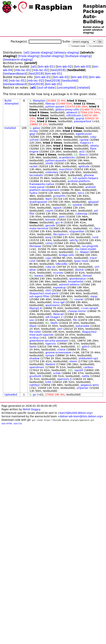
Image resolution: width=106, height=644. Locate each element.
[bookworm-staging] (18, 60)
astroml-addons (69, 285)
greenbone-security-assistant (49, 341)
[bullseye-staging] (78, 56)
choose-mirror (77, 311)
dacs (97, 228)
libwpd (84, 252)
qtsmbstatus (78, 279)
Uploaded (11, 395)
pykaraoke (82, 326)
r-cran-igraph (89, 308)
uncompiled (67, 88)
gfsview (89, 175)
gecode (50, 225)
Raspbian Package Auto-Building (94, 14)
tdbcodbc (62, 264)
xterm (73, 361)
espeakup (59, 287)
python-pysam (55, 107)
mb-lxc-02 (41, 70)
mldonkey (52, 172)
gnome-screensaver (59, 352)
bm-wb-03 (82, 67)
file (75, 320)
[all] (26, 53)
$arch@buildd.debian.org (75, 413)
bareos (39, 276)
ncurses (58, 273)
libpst (33, 326)
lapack (57, 208)
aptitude (84, 166)
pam (62, 217)
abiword (72, 112)
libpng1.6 (35, 308)
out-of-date (47, 88)
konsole (50, 220)
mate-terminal (39, 228)
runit (95, 237)
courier (79, 299)
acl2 (82, 152)
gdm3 (86, 347)
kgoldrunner (84, 134)
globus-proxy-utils (67, 109)
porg (48, 237)
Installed (10, 128)
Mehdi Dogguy (32, 409)
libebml (50, 364)
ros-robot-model (85, 249)
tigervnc (51, 344)
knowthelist (76, 282)
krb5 (48, 382)
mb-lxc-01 (23, 70)
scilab (57, 373)
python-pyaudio (56, 160)
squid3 (79, 370)
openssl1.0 (65, 379)
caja (48, 258)
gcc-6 (59, 222)
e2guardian (77, 231)
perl (60, 329)
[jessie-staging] (42, 53)
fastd (33, 347)
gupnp (80, 118)
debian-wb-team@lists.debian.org (80, 416)
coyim (49, 211)
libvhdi (79, 270)
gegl (32, 134)
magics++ (87, 143)
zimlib (49, 163)
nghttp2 (35, 385)
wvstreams (53, 305)
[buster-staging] (52, 56)
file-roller (35, 332)
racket (33, 166)
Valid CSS (18, 424)
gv (34, 395)
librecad (58, 314)
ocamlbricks (67, 157)
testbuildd (70, 81)
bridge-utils (67, 255)
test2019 (58, 70)
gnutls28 (35, 376)
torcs (81, 193)
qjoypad (93, 202)
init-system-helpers (85, 178)
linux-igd (59, 302)
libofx (54, 323)
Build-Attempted (12, 102)
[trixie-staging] (29, 56)
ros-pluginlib (90, 246)
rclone (61, 350)
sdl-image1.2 (54, 317)
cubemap (81, 214)
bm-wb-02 (64, 67)
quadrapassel (38, 202)
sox (32, 320)
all (34, 67)
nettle (86, 376)
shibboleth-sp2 (88, 358)
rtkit (48, 290)
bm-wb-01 (46, 67)
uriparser (82, 388)
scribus (34, 338)
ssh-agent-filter (39, 296)
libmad (87, 276)
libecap (50, 104)
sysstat (77, 205)
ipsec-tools (81, 261)
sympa (50, 355)
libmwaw (35, 246)
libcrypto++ (61, 234)
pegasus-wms (90, 385)
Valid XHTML (7, 424)
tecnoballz (36, 175)
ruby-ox (50, 267)
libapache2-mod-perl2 (44, 293)
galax (36, 128)
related (84, 88)
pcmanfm (59, 196)
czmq (49, 243)
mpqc (94, 296)
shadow (34, 358)
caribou (88, 367)
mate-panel (37, 187)
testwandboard (15, 74)
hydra (33, 193)
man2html (66, 169)
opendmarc (37, 367)
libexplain (39, 101)
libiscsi (84, 155)
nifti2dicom (74, 115)
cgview (84, 140)
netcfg (74, 240)
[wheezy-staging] (67, 53)
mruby (34, 131)
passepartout (83, 121)
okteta (94, 146)
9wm (49, 199)
